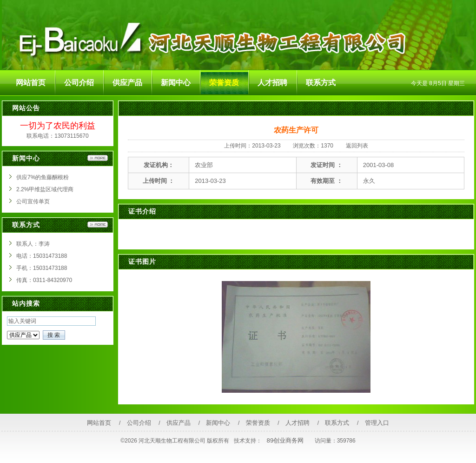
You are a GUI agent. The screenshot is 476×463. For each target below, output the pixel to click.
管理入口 (377, 423)
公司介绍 (139, 423)
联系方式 (337, 423)
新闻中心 (218, 423)
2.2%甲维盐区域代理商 (45, 189)
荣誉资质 (258, 423)
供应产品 (178, 423)
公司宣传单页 (33, 201)
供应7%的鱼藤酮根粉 (43, 177)
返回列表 (357, 146)
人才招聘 (297, 423)
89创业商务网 (285, 440)
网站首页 (99, 423)
